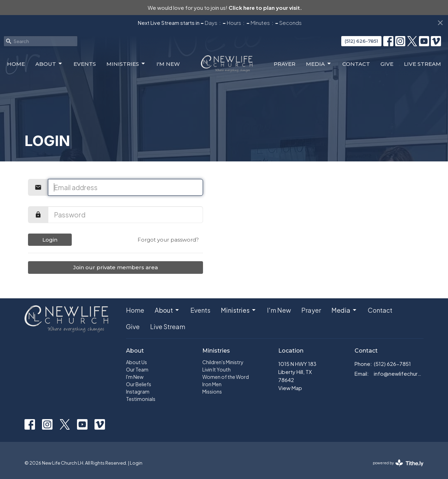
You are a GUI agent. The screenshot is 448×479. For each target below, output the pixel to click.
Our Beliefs (139, 384)
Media (319, 64)
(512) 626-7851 (361, 41)
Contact (356, 64)
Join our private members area (115, 267)
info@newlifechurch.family (399, 373)
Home (16, 64)
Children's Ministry (223, 362)
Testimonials (141, 399)
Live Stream (422, 64)
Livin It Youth (216, 369)
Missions (212, 391)
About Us (136, 362)
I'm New (168, 64)
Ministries (126, 64)
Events (85, 64)
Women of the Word (226, 377)
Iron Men (212, 384)
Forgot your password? (168, 240)
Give (387, 64)
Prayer (285, 64)
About (49, 64)
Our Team (137, 369)
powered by (398, 463)
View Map (290, 388)
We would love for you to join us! (225, 8)
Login (50, 240)
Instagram (138, 391)
